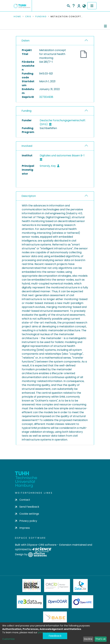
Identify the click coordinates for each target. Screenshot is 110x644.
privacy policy (46, 632)
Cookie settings (27, 514)
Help (74, 6)
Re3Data (30, 602)
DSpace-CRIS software (42, 545)
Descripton (29, 196)
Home (17, 17)
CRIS (28, 17)
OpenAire (82, 602)
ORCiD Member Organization (57, 585)
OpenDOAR (57, 602)
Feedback (55, 636)
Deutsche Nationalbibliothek (32, 585)
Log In (79, 6)
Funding (41, 17)
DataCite (80, 585)
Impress (22, 528)
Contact (23, 500)
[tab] (55, 41)
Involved (27, 146)
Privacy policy (26, 521)
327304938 (46, 97)
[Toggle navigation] (92, 6)
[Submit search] (68, 5)
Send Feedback (27, 507)
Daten (25, 41)
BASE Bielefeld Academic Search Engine (55, 618)
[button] (84, 6)
